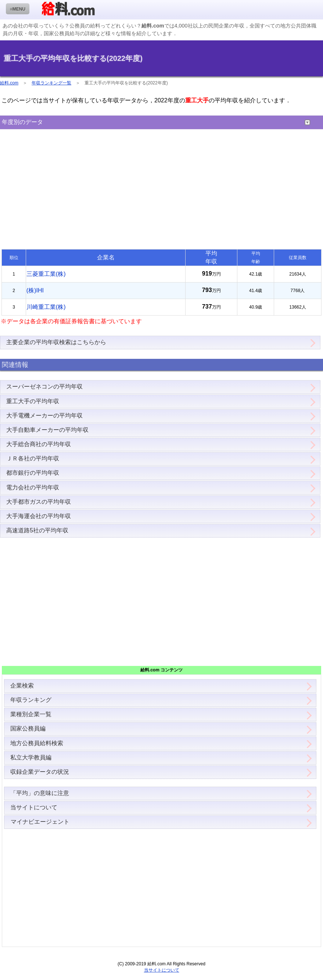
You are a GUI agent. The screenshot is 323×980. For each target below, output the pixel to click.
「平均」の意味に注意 (40, 793)
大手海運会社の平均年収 (39, 516)
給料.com (9, 83)
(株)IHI (35, 290)
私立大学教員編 (31, 757)
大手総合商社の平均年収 (39, 444)
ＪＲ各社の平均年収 (33, 458)
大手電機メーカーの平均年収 (44, 416)
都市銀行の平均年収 (33, 473)
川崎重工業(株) (46, 307)
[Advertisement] (161, 190)
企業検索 (22, 686)
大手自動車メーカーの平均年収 (47, 430)
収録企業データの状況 (40, 772)
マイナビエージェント (40, 822)
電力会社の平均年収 (33, 487)
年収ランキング (31, 700)
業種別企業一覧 (31, 714)
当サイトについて (34, 807)
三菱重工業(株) (46, 274)
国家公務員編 (28, 728)
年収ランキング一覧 (51, 83)
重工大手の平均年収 (33, 401)
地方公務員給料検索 (37, 743)
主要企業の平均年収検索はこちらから (56, 342)
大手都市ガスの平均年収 (39, 502)
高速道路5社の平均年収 (37, 530)
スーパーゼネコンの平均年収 (44, 387)
